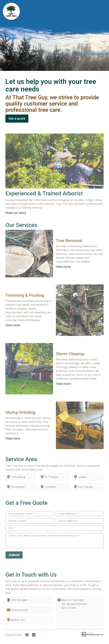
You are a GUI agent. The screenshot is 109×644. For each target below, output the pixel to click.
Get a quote (17, 118)
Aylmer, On (18, 628)
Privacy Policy (14, 635)
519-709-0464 (19, 608)
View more (63, 275)
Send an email (20, 618)
